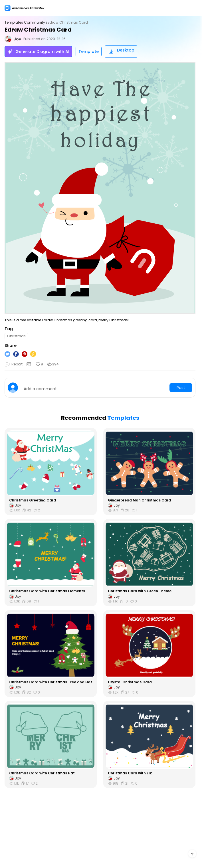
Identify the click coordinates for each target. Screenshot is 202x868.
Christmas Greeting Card (33, 500)
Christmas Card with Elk (130, 773)
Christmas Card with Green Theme (140, 591)
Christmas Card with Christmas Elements (47, 591)
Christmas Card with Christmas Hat (42, 773)
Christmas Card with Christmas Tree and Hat (51, 682)
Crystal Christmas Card (130, 682)
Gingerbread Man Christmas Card (139, 500)
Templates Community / (26, 22)
